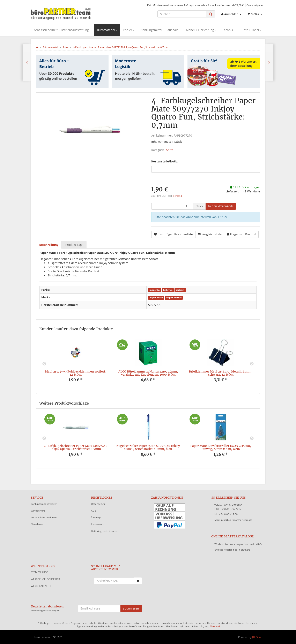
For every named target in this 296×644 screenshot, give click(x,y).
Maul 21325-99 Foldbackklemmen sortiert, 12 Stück (76, 373)
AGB (94, 511)
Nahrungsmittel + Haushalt (160, 30)
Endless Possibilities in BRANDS (232, 550)
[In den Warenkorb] (221, 206)
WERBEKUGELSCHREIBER (45, 579)
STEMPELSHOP (39, 572)
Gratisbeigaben (255, 5)
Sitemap (96, 517)
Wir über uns (38, 511)
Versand (177, 196)
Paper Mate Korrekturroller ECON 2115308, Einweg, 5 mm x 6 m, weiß (221, 447)
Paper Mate (156, 298)
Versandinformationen (44, 517)
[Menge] (172, 206)
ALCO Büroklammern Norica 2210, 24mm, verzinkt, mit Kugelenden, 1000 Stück (148, 373)
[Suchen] (182, 14)
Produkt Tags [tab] (74, 245)
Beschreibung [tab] (49, 245)
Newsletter (37, 524)
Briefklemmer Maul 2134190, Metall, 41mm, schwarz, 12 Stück (221, 373)
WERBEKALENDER (41, 586)
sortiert (180, 290)
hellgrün (168, 290)
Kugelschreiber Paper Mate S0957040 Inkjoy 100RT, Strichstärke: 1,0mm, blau (148, 447)
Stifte (170, 150)
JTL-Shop (257, 637)
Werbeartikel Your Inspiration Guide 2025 (238, 544)
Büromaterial (107, 30)
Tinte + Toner (251, 30)
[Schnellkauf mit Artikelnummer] (114, 581)
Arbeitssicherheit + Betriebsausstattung (62, 30)
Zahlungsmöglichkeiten (44, 504)
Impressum (98, 524)
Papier (129, 30)
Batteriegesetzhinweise (105, 531)
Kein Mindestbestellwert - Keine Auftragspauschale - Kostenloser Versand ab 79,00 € (195, 5)
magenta (155, 290)
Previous (44, 364)
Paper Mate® (174, 298)
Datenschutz (98, 504)
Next (252, 364)
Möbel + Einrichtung (201, 30)
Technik (229, 30)
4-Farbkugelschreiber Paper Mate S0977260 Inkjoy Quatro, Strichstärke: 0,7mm (76, 447)
